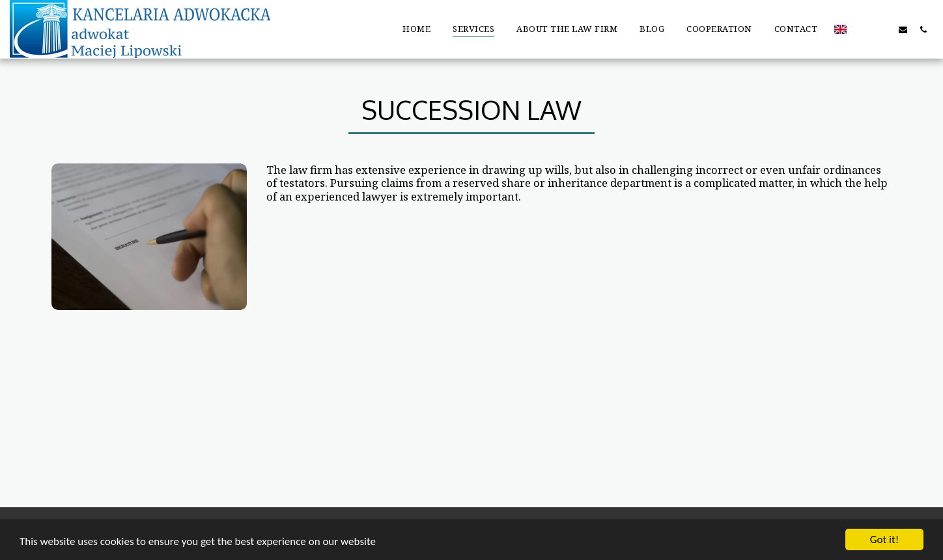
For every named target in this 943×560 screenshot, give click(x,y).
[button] (863, 29)
